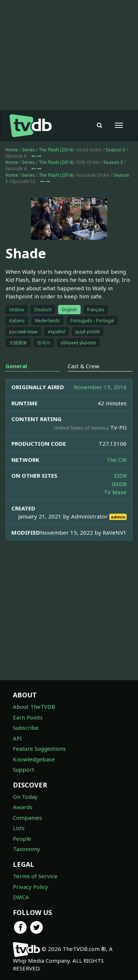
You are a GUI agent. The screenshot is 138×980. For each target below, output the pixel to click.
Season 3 (115, 150)
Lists (19, 828)
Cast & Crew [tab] (84, 366)
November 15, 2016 (100, 387)
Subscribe (26, 728)
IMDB (119, 484)
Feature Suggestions (39, 749)
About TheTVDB (34, 707)
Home (12, 150)
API (17, 738)
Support (24, 769)
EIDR (120, 475)
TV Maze (115, 492)
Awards (23, 807)
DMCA (21, 897)
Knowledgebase (34, 759)
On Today (25, 797)
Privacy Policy (31, 887)
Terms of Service (35, 876)
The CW (116, 460)
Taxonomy (26, 849)
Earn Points (28, 717)
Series (28, 150)
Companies (27, 818)
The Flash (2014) (56, 150)
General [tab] (16, 366)
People (22, 839)
